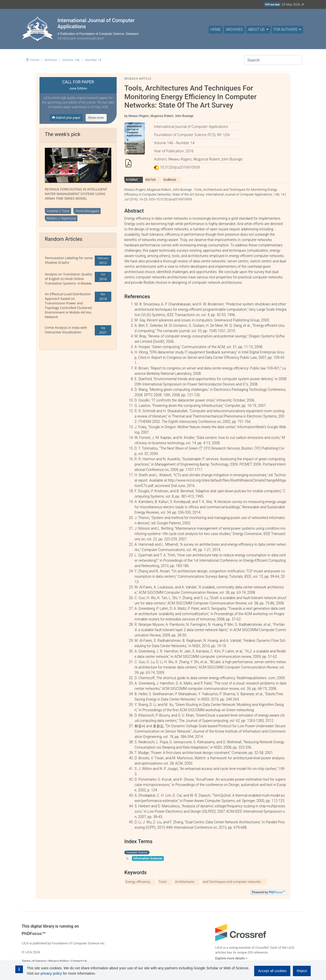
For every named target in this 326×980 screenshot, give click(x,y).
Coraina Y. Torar (58, 211)
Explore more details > (231, 958)
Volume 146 (71, 60)
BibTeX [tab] (151, 180)
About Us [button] (257, 29)
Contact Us (79, 961)
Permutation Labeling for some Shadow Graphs (69, 260)
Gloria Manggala (87, 211)
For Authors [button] (286, 29)
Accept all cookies (272, 971)
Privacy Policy (58, 961)
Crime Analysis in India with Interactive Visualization (66, 330)
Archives (234, 29)
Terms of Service (34, 961)
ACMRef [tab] (132, 180)
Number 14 (93, 60)
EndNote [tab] (170, 180)
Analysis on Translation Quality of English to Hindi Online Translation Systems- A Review (69, 279)
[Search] (273, 60)
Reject (302, 971)
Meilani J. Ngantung (61, 218)
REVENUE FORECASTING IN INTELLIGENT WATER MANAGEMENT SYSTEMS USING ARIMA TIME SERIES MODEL (76, 194)
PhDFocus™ (34, 934)
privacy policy (51, 973)
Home (216, 29)
